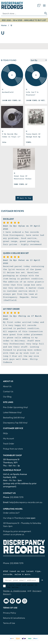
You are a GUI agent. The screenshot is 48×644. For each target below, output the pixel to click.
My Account (9, 438)
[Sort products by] (39, 60)
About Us (7, 386)
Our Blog (7, 396)
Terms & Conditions (15, 591)
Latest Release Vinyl (12, 412)
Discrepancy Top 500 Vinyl (15, 423)
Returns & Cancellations (14, 618)
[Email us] (6, 601)
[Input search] (22, 13)
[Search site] (45, 13)
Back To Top (24, 198)
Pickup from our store (13, 449)
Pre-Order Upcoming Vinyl (15, 407)
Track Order (9, 443)
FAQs (5, 433)
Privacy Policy (10, 613)
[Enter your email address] (21, 580)
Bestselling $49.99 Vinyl (14, 417)
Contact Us (8, 391)
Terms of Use (9, 623)
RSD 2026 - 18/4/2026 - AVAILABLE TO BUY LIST (24, 20)
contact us (8, 534)
